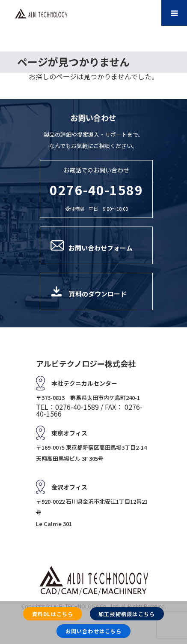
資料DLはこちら (53, 614)
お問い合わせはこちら (94, 631)
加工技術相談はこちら (127, 614)
